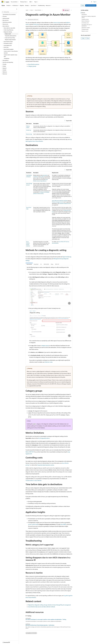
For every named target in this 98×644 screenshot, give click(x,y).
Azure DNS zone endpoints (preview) (60, 201)
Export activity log (67, 257)
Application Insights (86, 28)
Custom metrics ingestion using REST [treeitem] (10, 56)
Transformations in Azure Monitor (34, 480)
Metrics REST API (30, 452)
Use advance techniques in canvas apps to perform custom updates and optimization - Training (46, 619)
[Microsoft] (3, 2)
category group (45, 346)
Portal (83, 5)
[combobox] (9, 12)
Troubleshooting (85, 29)
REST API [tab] (57, 264)
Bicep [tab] (52, 264)
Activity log (29, 130)
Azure (32, 10)
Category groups (32, 66)
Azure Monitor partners (34, 64)
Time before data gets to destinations (87, 25)
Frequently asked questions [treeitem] (11, 36)
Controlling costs (85, 23)
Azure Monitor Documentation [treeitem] (9, 14)
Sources (83, 13)
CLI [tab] (41, 264)
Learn (27, 10)
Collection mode (48, 362)
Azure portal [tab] (29, 264)
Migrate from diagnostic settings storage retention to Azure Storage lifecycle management (49, 605)
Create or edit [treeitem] (8, 34)
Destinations (84, 14)
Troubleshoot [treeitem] (7, 58)
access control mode (33, 524)
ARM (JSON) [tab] (46, 264)
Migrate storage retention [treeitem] (10, 40)
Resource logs (29, 134)
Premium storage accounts (58, 202)
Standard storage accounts (65, 203)
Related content (85, 31)
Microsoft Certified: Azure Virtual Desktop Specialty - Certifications (40, 625)
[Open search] (92, 2)
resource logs (57, 22)
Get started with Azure (91, 5)
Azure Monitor (38, 10)
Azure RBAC (63, 524)
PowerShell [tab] (36, 264)
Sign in (95, 2)
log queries (45, 175)
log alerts (42, 177)
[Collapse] (17, 9)
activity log (36, 24)
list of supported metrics (44, 438)
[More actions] (71, 10)
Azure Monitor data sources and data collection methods (42, 607)
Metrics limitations (85, 21)
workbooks (36, 177)
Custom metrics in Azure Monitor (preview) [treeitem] (11, 52)
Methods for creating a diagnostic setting (89, 17)
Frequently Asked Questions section (46, 465)
